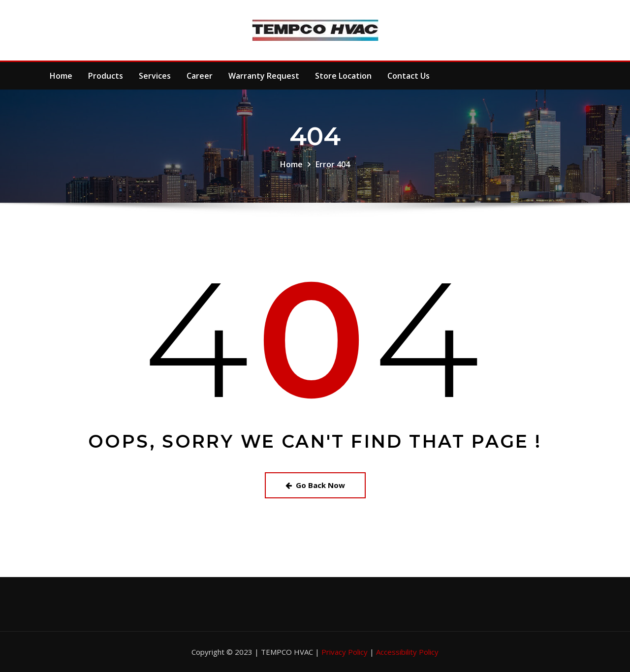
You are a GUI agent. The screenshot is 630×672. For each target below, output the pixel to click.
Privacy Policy (346, 652)
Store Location (343, 76)
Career (200, 76)
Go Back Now (315, 485)
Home (61, 76)
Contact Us (409, 76)
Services (155, 76)
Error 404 (333, 164)
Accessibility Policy (407, 652)
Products (106, 76)
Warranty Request (264, 76)
